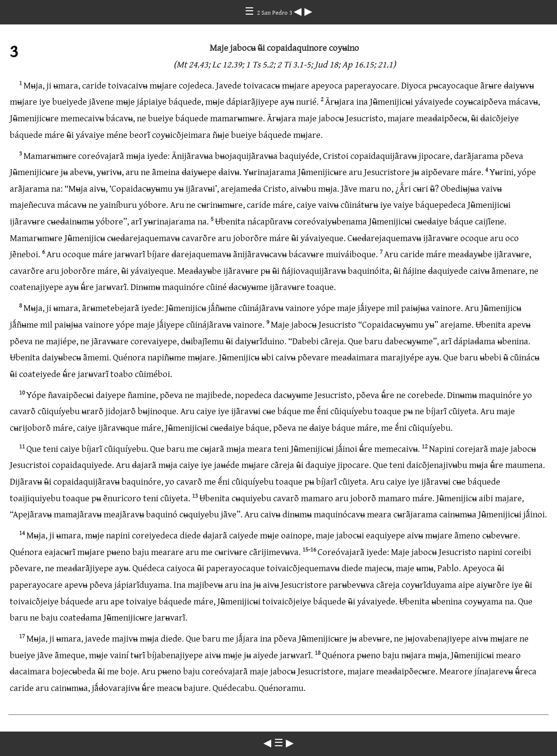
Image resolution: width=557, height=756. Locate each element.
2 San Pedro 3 (275, 12)
